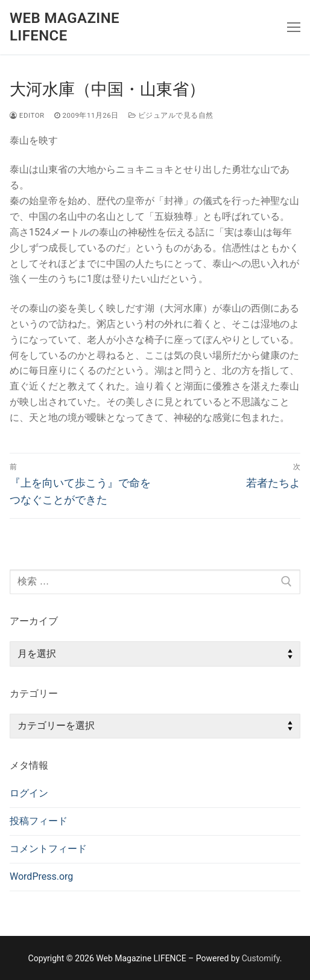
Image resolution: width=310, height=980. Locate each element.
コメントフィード (48, 849)
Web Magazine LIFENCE (65, 27)
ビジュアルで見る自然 (171, 115)
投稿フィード (39, 821)
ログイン (29, 793)
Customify (261, 958)
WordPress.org (41, 876)
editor (27, 115)
